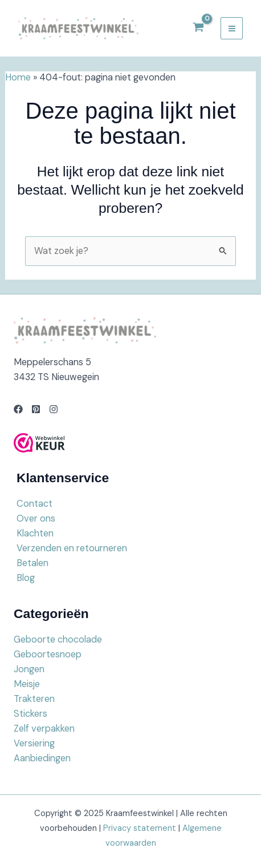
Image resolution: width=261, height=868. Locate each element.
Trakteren (34, 699)
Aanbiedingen (42, 758)
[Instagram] (54, 409)
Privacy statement (140, 828)
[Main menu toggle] (232, 28)
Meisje (27, 684)
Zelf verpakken (44, 728)
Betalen (32, 563)
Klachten (35, 533)
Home (18, 77)
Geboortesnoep (48, 654)
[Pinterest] (36, 409)
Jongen (29, 669)
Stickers (30, 714)
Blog (26, 578)
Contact (34, 504)
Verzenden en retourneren (72, 548)
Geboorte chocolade (58, 639)
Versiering (34, 743)
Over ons (36, 518)
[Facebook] (18, 409)
